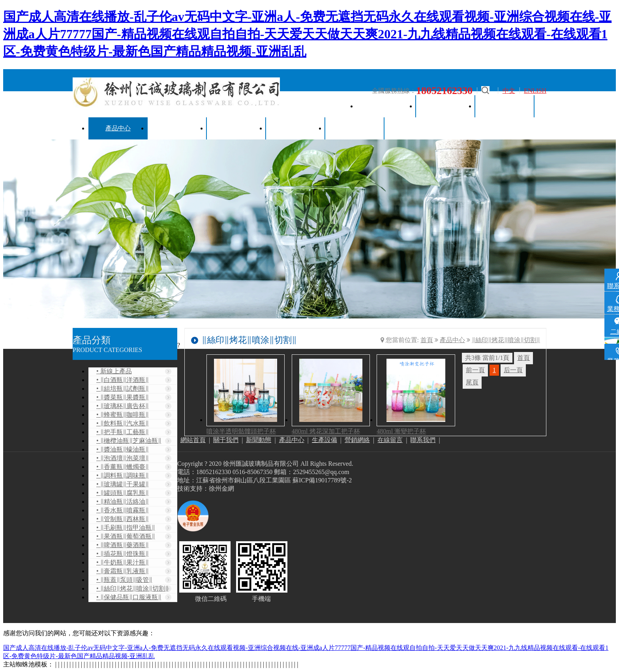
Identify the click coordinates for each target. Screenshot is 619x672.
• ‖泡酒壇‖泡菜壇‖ (123, 458)
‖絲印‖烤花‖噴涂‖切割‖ (506, 340)
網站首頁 (386, 106)
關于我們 (446, 106)
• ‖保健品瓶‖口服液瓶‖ (129, 597)
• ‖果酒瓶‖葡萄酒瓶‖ (126, 536)
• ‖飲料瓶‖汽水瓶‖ (123, 423)
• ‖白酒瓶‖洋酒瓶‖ (123, 380)
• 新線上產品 (114, 371)
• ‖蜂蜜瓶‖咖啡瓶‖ (123, 415)
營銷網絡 (236, 128)
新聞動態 (505, 106)
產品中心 (118, 128)
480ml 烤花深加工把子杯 (326, 431)
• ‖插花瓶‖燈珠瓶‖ (123, 554)
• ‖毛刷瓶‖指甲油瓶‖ (126, 528)
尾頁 (472, 382)
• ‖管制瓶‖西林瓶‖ (123, 519)
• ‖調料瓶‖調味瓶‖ (123, 475)
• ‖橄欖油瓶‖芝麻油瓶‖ (129, 441)
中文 (509, 91)
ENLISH (535, 91)
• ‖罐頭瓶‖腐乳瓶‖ (123, 493)
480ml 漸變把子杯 (401, 431)
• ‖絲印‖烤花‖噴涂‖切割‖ (132, 588)
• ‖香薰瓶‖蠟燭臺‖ (123, 467)
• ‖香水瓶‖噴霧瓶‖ (123, 510)
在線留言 (296, 128)
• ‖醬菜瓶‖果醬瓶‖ (123, 397)
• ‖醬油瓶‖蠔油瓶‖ (123, 449)
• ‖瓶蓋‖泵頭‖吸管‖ (124, 580)
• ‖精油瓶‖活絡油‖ (123, 502)
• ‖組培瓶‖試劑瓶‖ (123, 389)
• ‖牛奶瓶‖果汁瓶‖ (123, 562)
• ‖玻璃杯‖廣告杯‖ (123, 406)
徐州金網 (221, 488)
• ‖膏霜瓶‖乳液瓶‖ (123, 571)
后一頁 (513, 370)
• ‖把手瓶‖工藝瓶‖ (123, 432)
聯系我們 (355, 128)
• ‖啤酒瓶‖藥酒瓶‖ (123, 545)
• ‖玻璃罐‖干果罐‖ (123, 484)
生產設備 (177, 128)
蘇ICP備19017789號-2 (322, 480)
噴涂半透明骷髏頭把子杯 (241, 431)
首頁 (427, 340)
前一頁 (475, 370)
